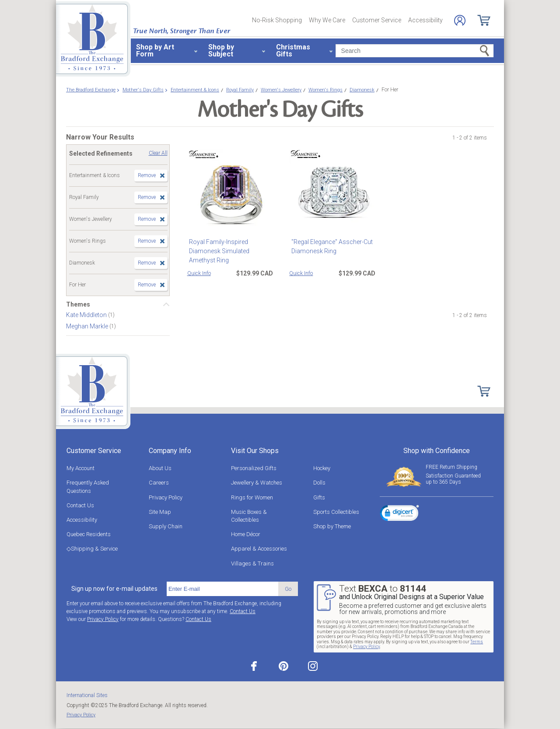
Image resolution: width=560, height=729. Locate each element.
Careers (159, 483)
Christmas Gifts (293, 51)
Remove (147, 175)
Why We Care (327, 20)
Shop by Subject (221, 51)
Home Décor (246, 534)
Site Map (160, 512)
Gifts (319, 497)
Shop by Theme (332, 526)
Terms (477, 642)
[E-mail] (222, 589)
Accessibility (425, 20)
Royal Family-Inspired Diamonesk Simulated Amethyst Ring (231, 251)
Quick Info (199, 273)
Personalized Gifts (254, 468)
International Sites (87, 695)
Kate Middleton (87, 315)
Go (288, 589)
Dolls (319, 483)
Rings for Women (252, 497)
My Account (80, 468)
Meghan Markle (88, 326)
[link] (399, 514)
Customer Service (377, 20)
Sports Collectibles (336, 512)
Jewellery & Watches (257, 483)
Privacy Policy (166, 497)
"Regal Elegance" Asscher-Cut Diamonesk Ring (330, 246)
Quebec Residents (89, 534)
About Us (160, 468)
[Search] (415, 51)
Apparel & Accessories (259, 549)
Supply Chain (166, 526)
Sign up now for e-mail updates (114, 589)
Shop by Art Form (155, 51)
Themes (78, 304)
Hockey (322, 468)
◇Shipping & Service (92, 549)
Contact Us (80, 505)
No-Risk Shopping (277, 20)
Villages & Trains (252, 563)
